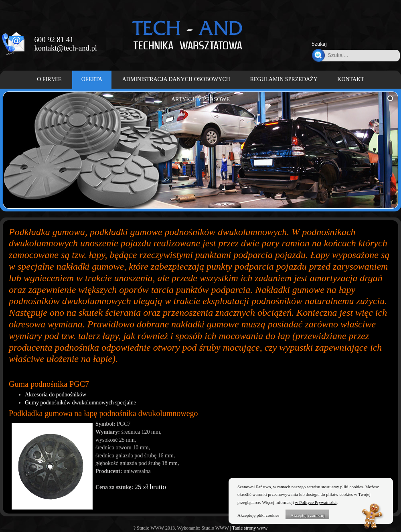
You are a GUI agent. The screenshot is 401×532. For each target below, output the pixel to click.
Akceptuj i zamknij (307, 515)
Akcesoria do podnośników (56, 395)
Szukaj (319, 44)
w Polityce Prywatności (316, 502)
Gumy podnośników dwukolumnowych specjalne (80, 403)
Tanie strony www (250, 528)
